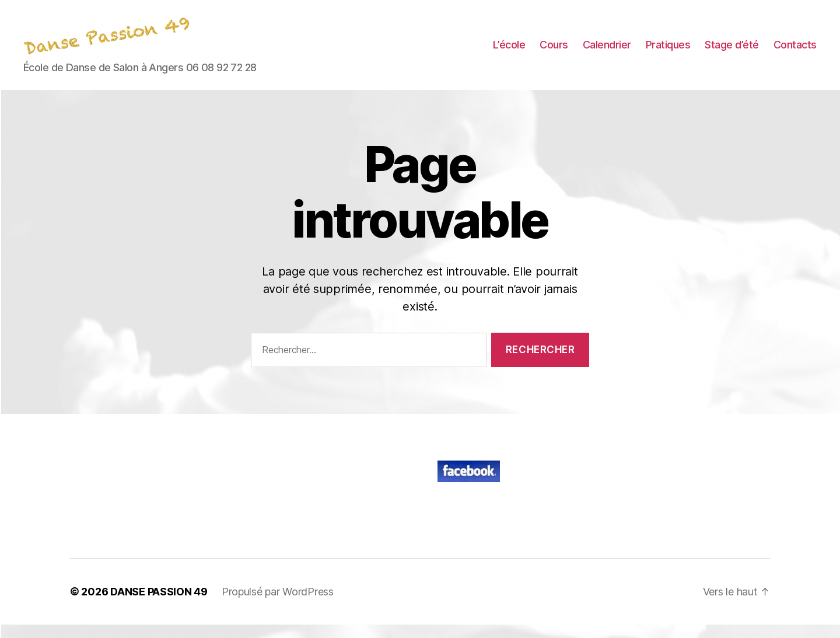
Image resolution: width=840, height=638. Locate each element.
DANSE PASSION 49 (159, 605)
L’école (509, 52)
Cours (554, 52)
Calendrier (607, 52)
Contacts (795, 52)
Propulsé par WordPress (278, 605)
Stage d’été (732, 52)
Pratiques (668, 52)
